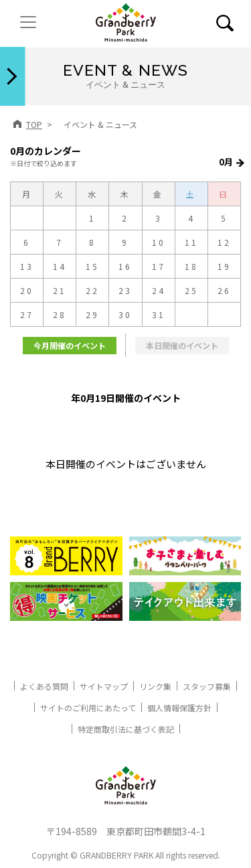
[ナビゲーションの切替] (28, 22)
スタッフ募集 (207, 686)
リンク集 (155, 686)
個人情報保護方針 (179, 708)
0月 (226, 162)
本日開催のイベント (182, 345)
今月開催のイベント (70, 345)
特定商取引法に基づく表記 (126, 729)
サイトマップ (104, 686)
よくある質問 (44, 686)
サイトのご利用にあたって (88, 708)
